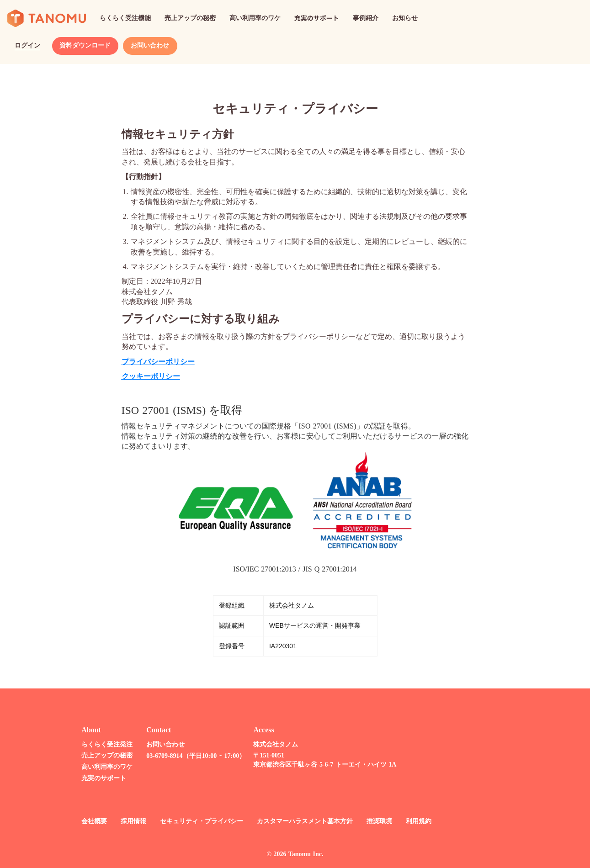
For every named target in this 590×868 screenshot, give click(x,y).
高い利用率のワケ (101, 767)
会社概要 (89, 821)
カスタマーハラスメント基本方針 (299, 821)
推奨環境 (374, 821)
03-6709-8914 (159, 756)
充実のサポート (98, 778)
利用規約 (413, 821)
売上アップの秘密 (101, 755)
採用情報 (128, 821)
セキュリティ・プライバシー (196, 821)
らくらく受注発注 (101, 744)
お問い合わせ (160, 744)
